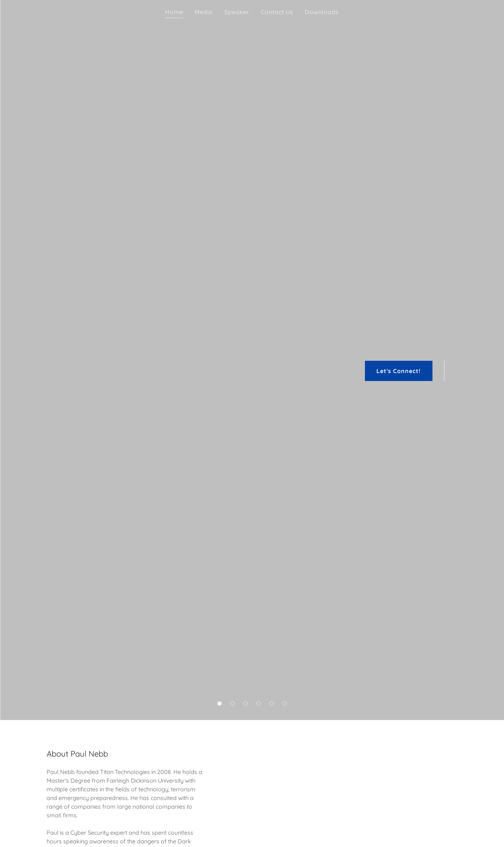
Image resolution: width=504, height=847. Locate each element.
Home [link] (174, 12)
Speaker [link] (237, 12)
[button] (220, 703)
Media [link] (204, 12)
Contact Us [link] (277, 12)
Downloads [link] (322, 12)
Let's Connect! (399, 371)
